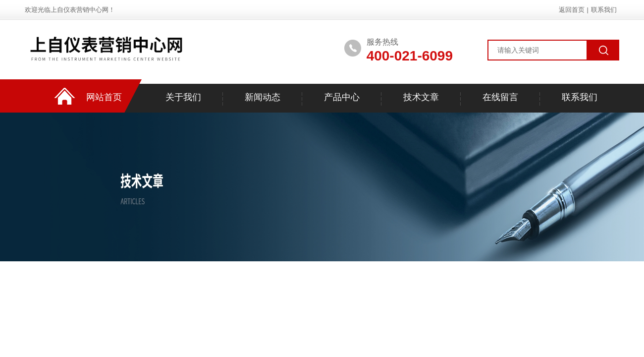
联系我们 (604, 10)
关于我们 (183, 97)
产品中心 (342, 97)
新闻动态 (263, 97)
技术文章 (421, 97)
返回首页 (572, 10)
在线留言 (500, 97)
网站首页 (104, 97)
